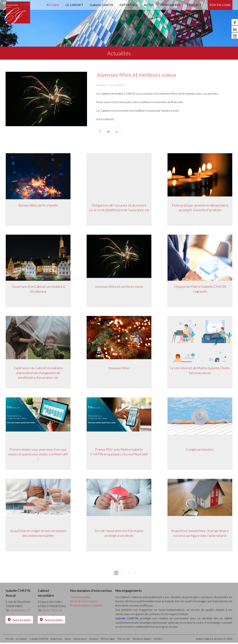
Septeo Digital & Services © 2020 (214, 640)
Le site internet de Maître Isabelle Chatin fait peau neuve (200, 371)
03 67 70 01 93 (53, 611)
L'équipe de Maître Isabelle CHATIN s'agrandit (200, 289)
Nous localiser (22, 621)
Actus (149, 5)
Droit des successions (84, 602)
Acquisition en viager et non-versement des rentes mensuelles (38, 534)
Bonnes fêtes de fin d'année (38, 205)
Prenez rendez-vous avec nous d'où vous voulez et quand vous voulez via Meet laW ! (38, 455)
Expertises (129, 5)
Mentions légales (142, 640)
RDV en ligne (220, 5)
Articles (158, 640)
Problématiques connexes (87, 607)
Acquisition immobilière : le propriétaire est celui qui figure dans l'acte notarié (200, 534)
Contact (194, 5)
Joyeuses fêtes (119, 369)
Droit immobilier (80, 598)
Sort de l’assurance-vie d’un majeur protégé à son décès (119, 534)
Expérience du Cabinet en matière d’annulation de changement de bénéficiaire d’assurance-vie (38, 373)
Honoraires (170, 5)
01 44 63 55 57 (20, 611)
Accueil (53, 5)
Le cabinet (74, 5)
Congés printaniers (200, 450)
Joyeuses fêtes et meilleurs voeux (119, 287)
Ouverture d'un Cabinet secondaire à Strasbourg (38, 289)
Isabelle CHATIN (102, 5)
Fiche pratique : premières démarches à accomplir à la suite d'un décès (200, 208)
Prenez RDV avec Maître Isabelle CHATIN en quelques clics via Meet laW (119, 453)
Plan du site (124, 640)
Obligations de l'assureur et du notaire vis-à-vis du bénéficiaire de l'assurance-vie (119, 208)
